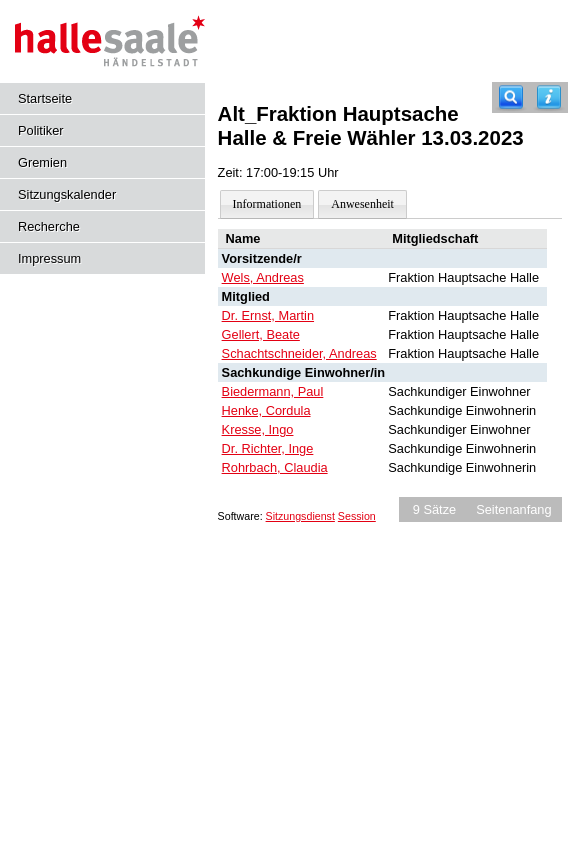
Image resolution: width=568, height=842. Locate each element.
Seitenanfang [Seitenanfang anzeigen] (513, 509)
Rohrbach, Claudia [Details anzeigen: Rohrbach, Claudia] (275, 467)
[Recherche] (511, 97)
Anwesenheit (362, 204)
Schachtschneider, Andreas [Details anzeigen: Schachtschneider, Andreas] (299, 353)
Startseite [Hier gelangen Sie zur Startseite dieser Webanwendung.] (45, 98)
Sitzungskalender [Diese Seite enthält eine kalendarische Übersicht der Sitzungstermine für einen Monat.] (67, 194)
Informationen (267, 204)
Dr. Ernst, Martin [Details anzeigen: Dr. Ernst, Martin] (268, 315)
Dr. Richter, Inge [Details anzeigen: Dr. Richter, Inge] (268, 448)
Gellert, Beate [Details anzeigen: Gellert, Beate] (261, 334)
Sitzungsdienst (300, 516)
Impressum (49, 258)
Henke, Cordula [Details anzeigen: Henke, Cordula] (266, 410)
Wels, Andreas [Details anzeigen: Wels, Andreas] (263, 277)
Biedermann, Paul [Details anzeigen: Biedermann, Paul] (273, 391)
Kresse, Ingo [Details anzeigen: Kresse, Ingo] (258, 429)
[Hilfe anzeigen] (549, 97)
